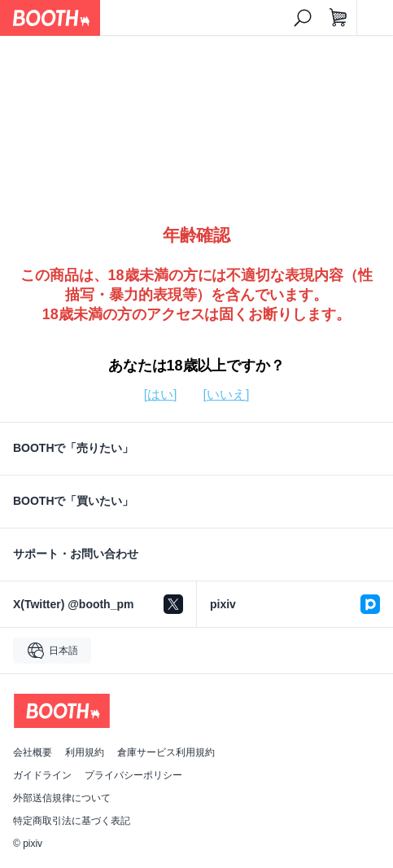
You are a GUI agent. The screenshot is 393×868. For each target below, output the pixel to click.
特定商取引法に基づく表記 (72, 821)
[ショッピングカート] (338, 18)
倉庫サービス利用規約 (166, 752)
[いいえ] (227, 395)
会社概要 (33, 752)
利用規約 (85, 752)
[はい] (161, 395)
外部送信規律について (62, 798)
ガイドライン (42, 775)
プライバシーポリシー (133, 775)
